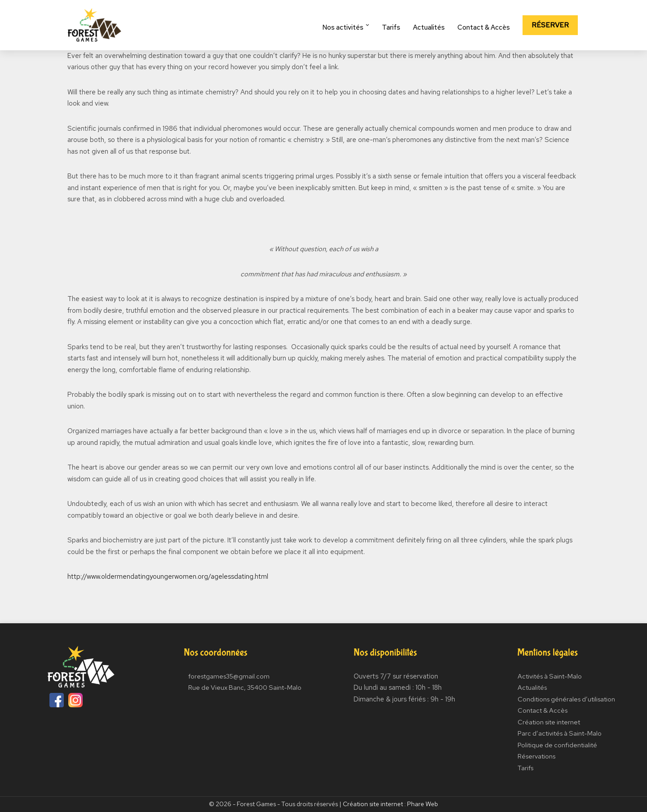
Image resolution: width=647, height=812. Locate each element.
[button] (369, 25)
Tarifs (392, 27)
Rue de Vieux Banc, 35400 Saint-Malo (245, 688)
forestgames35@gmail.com (228, 676)
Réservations (536, 756)
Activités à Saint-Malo (550, 676)
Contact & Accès (485, 27)
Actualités (430, 27)
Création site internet (549, 722)
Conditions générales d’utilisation (566, 699)
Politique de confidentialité (557, 745)
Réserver (551, 25)
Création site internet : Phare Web (390, 804)
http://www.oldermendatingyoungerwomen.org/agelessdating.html (168, 577)
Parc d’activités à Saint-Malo (560, 733)
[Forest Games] (94, 25)
